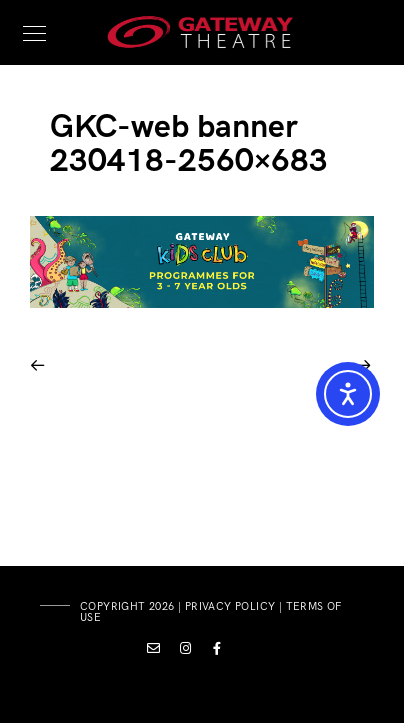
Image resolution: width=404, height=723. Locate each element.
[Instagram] (186, 652)
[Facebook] (218, 652)
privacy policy (230, 606)
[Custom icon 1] (154, 652)
